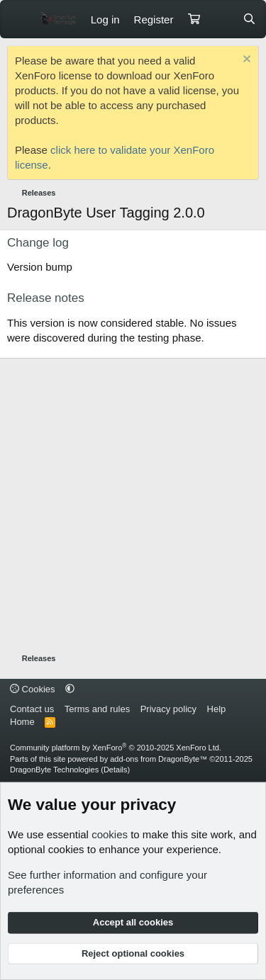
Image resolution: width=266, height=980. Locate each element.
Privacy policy (168, 709)
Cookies (33, 689)
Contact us (32, 709)
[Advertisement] (133, 506)
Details (116, 770)
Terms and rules (97, 709)
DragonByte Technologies (54, 770)
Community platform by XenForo (116, 748)
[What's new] (221, 19)
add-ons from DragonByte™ (159, 759)
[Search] (249, 19)
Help (217, 709)
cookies (110, 834)
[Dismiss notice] (245, 61)
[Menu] (20, 19)
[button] (70, 689)
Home (22, 722)
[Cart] (194, 19)
